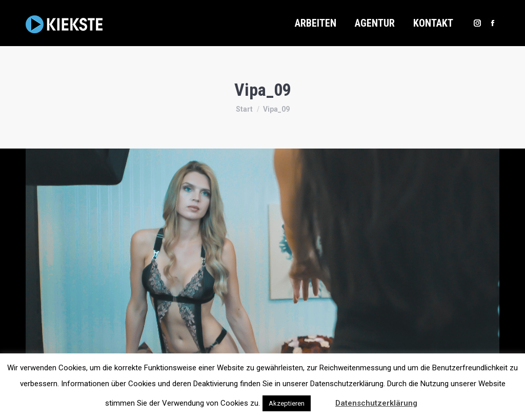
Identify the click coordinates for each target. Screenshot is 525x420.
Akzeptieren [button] (287, 403)
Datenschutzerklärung (376, 403)
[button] (322, 398)
